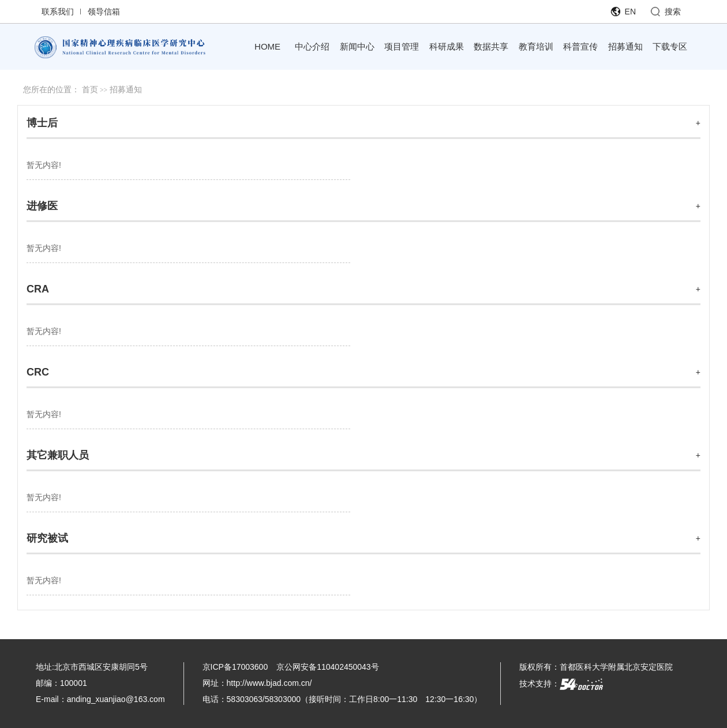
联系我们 (58, 12)
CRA (38, 289)
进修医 (42, 206)
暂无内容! (44, 165)
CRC (38, 372)
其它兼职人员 (58, 455)
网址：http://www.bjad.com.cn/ (257, 683)
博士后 (42, 123)
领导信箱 (104, 12)
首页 (90, 90)
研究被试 (47, 538)
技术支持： (561, 684)
